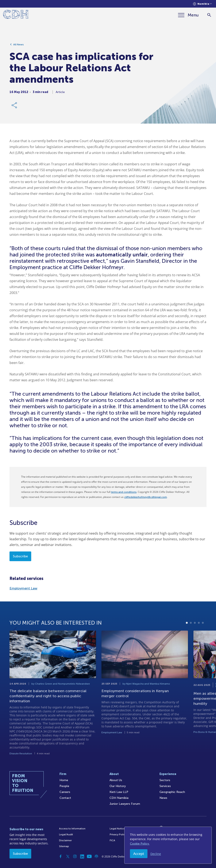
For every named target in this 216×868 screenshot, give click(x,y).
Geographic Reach (172, 792)
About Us (116, 780)
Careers (65, 792)
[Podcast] (96, 856)
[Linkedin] (82, 856)
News (163, 798)
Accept (139, 854)
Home (64, 780)
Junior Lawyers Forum (125, 804)
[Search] (209, 15)
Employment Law (23, 588)
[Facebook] (61, 856)
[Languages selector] (202, 4)
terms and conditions (124, 492)
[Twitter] (68, 856)
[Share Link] (15, 105)
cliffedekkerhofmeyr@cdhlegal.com (146, 497)
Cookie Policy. (140, 844)
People (64, 786)
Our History (118, 786)
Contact (65, 798)
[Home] (16, 15)
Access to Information (72, 829)
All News (18, 44)
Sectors (165, 780)
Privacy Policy (118, 834)
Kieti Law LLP (119, 792)
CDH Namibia (119, 798)
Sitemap (64, 846)
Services (165, 786)
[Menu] (188, 15)
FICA (112, 840)
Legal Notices (118, 829)
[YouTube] (89, 856)
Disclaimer (65, 840)
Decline (156, 854)
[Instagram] (75, 856)
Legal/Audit (66, 834)
